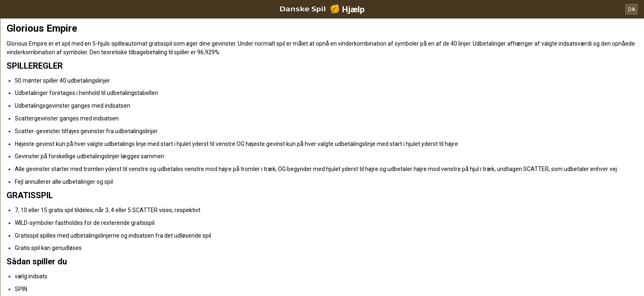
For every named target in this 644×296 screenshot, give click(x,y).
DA (632, 9)
